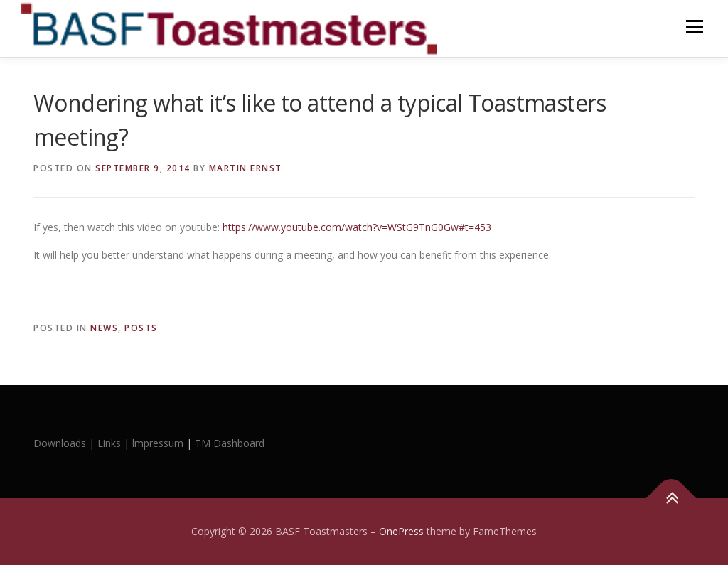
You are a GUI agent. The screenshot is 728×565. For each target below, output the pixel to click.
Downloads (61, 443)
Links (109, 443)
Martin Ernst (246, 168)
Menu (694, 27)
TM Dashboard (230, 443)
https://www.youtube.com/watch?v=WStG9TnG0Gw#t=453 (357, 227)
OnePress (401, 531)
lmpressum (158, 443)
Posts (141, 328)
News (104, 328)
